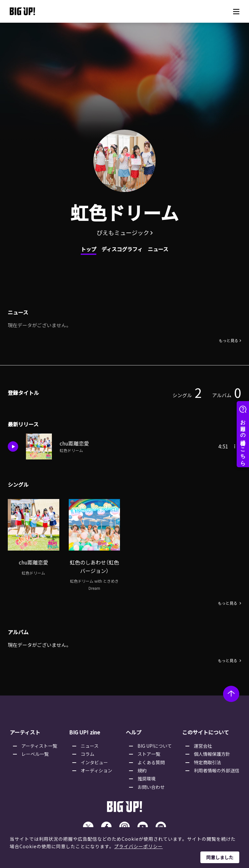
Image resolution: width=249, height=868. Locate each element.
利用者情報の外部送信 (217, 772)
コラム (88, 755)
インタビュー (94, 763)
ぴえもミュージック (123, 233)
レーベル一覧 (35, 755)
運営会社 (203, 747)
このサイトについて (206, 733)
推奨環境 (147, 780)
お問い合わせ (151, 788)
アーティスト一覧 (39, 747)
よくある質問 (151, 763)
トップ (89, 249)
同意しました (220, 857)
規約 (142, 772)
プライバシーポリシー (138, 846)
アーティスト (25, 733)
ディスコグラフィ (122, 249)
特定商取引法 (207, 763)
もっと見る (229, 341)
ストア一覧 (149, 755)
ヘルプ (134, 733)
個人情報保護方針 (212, 755)
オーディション (96, 772)
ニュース (158, 249)
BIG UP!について (155, 747)
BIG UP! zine (85, 733)
